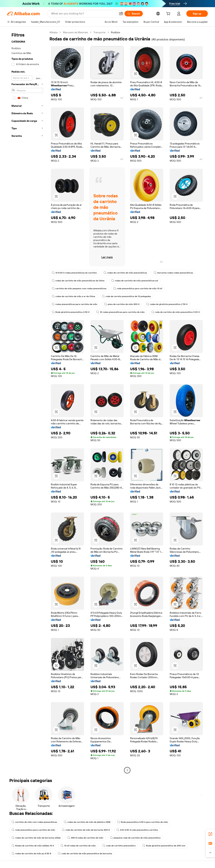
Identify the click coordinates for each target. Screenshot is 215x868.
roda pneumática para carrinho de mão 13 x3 (138, 288)
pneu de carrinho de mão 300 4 (122, 304)
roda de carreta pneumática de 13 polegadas (126, 296)
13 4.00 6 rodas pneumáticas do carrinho (74, 273)
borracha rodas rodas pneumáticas (173, 273)
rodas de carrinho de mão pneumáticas (125, 273)
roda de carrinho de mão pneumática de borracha (85, 854)
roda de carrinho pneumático (119, 846)
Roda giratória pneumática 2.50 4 (71, 312)
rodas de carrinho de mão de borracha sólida (36, 838)
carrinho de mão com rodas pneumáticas (34, 822)
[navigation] (27, 402)
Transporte (99, 32)
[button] (121, 14)
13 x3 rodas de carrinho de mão (78, 846)
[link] (210, 834)
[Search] (134, 14)
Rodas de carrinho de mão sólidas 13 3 (33, 846)
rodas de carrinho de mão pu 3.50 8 (31, 854)
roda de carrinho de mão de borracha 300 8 (86, 830)
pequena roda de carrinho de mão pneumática (135, 838)
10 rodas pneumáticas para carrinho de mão (120, 312)
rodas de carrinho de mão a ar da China (73, 296)
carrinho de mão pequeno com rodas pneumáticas (79, 288)
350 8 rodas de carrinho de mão (85, 838)
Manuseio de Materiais (75, 32)
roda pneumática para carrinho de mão (33, 830)
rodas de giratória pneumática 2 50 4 (167, 304)
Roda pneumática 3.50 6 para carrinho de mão (143, 822)
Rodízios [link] (116, 32)
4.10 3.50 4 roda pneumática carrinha (137, 830)
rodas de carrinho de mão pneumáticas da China (78, 281)
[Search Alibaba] (84, 14)
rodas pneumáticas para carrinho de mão (75, 304)
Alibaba (53, 32)
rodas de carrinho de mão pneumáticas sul (135, 281)
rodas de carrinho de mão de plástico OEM (87, 822)
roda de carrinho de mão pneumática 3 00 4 (175, 312)
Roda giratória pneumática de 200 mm (164, 846)
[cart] (169, 14)
